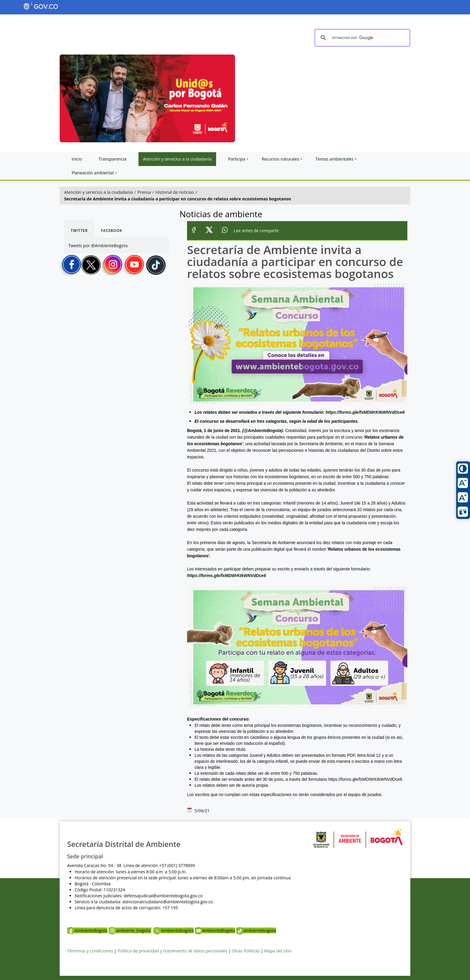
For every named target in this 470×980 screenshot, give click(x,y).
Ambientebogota (174, 930)
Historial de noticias (175, 192)
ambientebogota (256, 930)
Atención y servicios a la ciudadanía (98, 192)
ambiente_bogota (130, 930)
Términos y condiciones (90, 951)
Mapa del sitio (278, 951)
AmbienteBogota (87, 930)
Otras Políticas (246, 951)
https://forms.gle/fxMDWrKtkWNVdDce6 (365, 412)
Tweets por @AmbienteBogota (98, 246)
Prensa (144, 192)
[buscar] (361, 38)
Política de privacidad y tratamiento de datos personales (172, 951)
